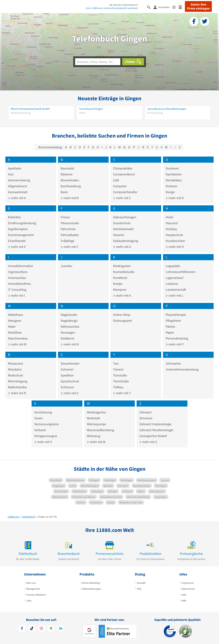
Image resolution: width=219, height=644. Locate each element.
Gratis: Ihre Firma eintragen (198, 6)
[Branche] (98, 62)
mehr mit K (122, 295)
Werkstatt (93, 418)
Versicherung (43, 412)
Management (33, 589)
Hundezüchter (175, 241)
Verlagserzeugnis (46, 436)
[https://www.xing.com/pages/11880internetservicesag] (51, 629)
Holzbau (171, 229)
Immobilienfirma (19, 284)
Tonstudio (120, 375)
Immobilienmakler (21, 266)
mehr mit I (17, 295)
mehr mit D (175, 198)
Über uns (31, 583)
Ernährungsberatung (22, 223)
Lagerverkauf (174, 278)
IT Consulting (17, 290)
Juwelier (67, 266)
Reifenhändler (18, 387)
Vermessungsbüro (47, 424)
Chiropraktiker (123, 168)
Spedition (67, 375)
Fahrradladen (70, 235)
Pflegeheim (173, 321)
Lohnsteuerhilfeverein (181, 272)
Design (170, 192)
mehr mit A (17, 198)
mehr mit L (174, 295)
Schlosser (67, 387)
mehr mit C (122, 198)
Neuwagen (68, 332)
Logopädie (173, 266)
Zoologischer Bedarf (153, 436)
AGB (184, 595)
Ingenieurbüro (18, 272)
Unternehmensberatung (182, 369)
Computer (120, 186)
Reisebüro (15, 369)
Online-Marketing (91, 583)
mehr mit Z (148, 442)
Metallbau (15, 332)
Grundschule (122, 223)
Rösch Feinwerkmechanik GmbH (30, 109)
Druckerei (172, 168)
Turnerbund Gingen (91, 109)
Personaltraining (177, 338)
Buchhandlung (71, 186)
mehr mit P (175, 344)
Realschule (16, 375)
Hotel (169, 217)
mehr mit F (69, 247)
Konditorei (120, 278)
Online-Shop (122, 315)
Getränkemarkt (123, 229)
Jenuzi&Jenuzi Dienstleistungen (167, 109)
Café (116, 180)
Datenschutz (188, 589)
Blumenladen (70, 180)
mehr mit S (70, 393)
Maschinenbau (18, 338)
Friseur (65, 217)
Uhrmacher (173, 363)
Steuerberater (70, 363)
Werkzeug (94, 436)
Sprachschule (70, 381)
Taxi (116, 363)
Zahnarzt (145, 412)
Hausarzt (172, 223)
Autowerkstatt (18, 192)
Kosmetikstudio (124, 272)
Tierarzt (118, 369)
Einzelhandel (17, 241)
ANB (184, 601)
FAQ (139, 589)
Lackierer (172, 284)
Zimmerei (146, 418)
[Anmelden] (163, 7)
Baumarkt (67, 168)
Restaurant (16, 363)
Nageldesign (69, 321)
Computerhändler (125, 192)
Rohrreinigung (18, 381)
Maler (12, 326)
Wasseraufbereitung (100, 430)
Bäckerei (67, 174)
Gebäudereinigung (126, 241)
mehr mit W (96, 442)
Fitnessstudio (70, 223)
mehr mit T (122, 393)
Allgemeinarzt (18, 186)
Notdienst (67, 338)
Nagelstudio (69, 315)
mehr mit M (17, 344)
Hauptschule (174, 235)
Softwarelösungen (91, 589)
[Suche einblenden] (150, 7)
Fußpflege (67, 241)
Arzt (11, 174)
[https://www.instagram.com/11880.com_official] (41, 629)
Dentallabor (174, 180)
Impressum (188, 583)
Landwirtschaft (176, 290)
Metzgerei (15, 321)
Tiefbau (118, 387)
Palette (170, 326)
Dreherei (171, 186)
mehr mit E (17, 247)
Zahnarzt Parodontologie (156, 430)
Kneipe (118, 284)
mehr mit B (70, 198)
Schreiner (67, 369)
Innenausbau (17, 278)
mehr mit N (70, 344)
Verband (40, 430)
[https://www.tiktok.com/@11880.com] (32, 629)
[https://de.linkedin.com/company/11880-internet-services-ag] (61, 629)
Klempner (120, 290)
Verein (39, 418)
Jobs (29, 601)
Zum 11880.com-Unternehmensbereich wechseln (112, 8)
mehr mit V (43, 442)
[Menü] (182, 7)
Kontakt (141, 583)
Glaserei (119, 235)
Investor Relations (36, 595)
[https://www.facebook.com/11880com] (22, 629)
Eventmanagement (21, 235)
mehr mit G (122, 247)
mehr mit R (17, 393)
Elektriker (15, 217)
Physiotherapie (176, 315)
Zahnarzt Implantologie (155, 424)
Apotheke (15, 168)
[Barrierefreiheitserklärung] (175, 7)
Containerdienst (124, 174)
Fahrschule (68, 229)
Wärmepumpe (96, 424)
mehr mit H (175, 247)
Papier (170, 332)
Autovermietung (19, 180)
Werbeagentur (96, 412)
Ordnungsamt (123, 321)
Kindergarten (122, 266)
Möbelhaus (16, 315)
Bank (64, 192)
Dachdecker (174, 174)
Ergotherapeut (18, 229)
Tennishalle (121, 381)
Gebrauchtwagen (125, 217)
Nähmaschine (70, 326)
